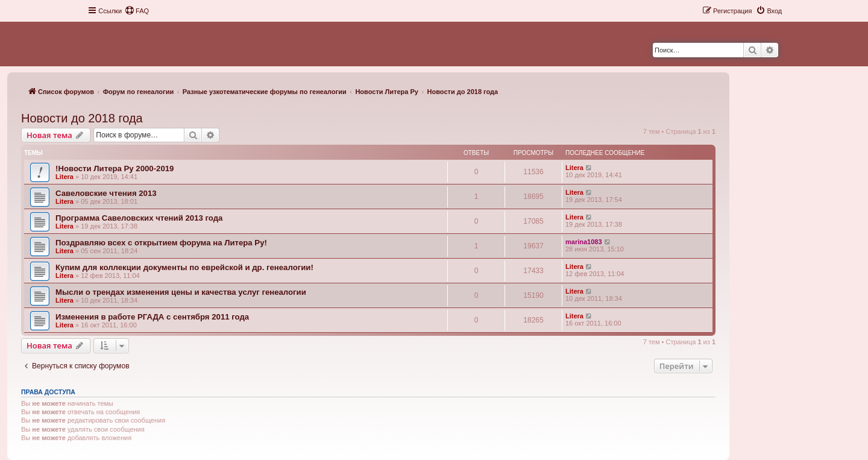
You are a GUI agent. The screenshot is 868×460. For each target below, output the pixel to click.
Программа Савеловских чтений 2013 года (139, 218)
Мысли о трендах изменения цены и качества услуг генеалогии (181, 292)
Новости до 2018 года (82, 118)
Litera (64, 177)
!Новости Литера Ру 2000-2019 (115, 169)
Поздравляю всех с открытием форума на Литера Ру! (161, 243)
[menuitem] (137, 11)
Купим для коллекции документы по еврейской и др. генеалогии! (184, 267)
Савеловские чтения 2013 (106, 193)
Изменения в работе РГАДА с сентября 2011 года (152, 317)
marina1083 (584, 242)
